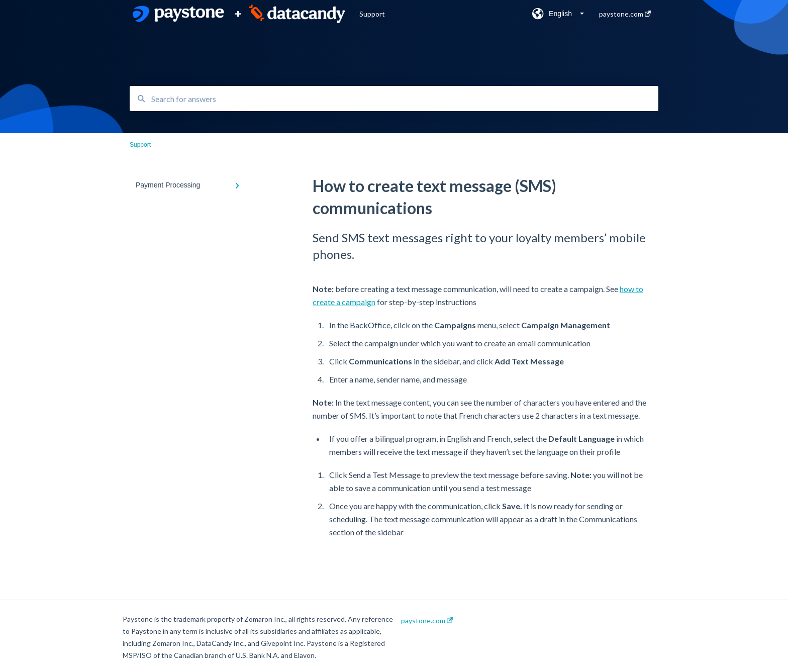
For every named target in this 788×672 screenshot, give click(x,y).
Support (372, 14)
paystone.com (427, 621)
